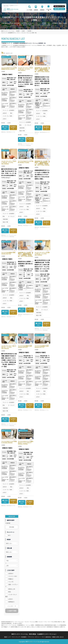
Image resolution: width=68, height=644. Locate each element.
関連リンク (7, 637)
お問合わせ (6, 128)
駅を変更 (12, 527)
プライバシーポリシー (34, 637)
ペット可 (11, 582)
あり (9, 535)
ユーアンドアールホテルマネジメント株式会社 (25, 145)
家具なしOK (12, 589)
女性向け (11, 573)
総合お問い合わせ (59, 9)
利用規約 (24, 637)
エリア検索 (29, 10)
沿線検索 (36, 10)
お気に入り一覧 (60, 6)
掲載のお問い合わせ (58, 637)
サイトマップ (16, 637)
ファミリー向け (13, 576)
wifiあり (11, 599)
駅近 (10, 592)
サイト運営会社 (46, 637)
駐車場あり (11, 602)
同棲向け (11, 579)
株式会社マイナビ (11, 132)
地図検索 (42, 10)
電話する (14, 128)
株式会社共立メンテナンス (42, 133)
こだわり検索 (49, 10)
